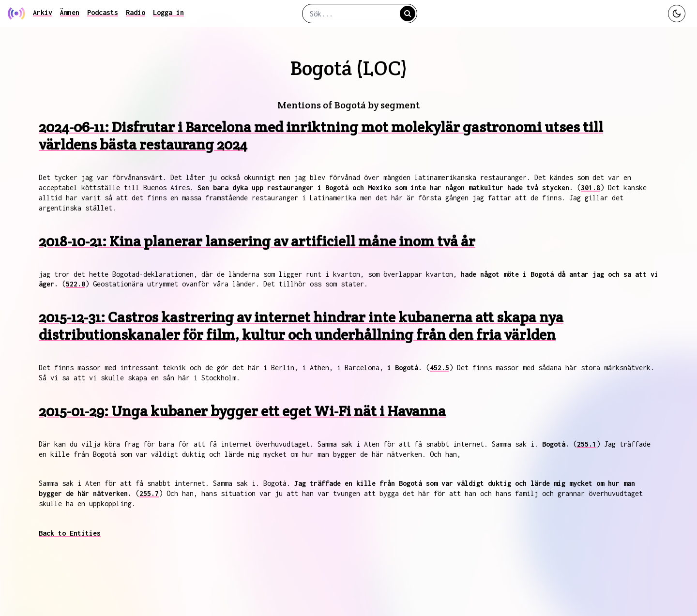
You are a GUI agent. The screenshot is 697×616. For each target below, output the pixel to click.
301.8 (591, 188)
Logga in (168, 12)
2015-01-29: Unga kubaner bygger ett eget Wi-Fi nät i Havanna (242, 411)
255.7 (149, 493)
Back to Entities (70, 533)
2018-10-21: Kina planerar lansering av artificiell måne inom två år (257, 241)
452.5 (439, 368)
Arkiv (43, 12)
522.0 (76, 284)
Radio (136, 12)
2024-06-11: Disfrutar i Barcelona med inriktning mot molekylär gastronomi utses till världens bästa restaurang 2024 (321, 136)
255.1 (587, 444)
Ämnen (70, 12)
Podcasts (103, 12)
